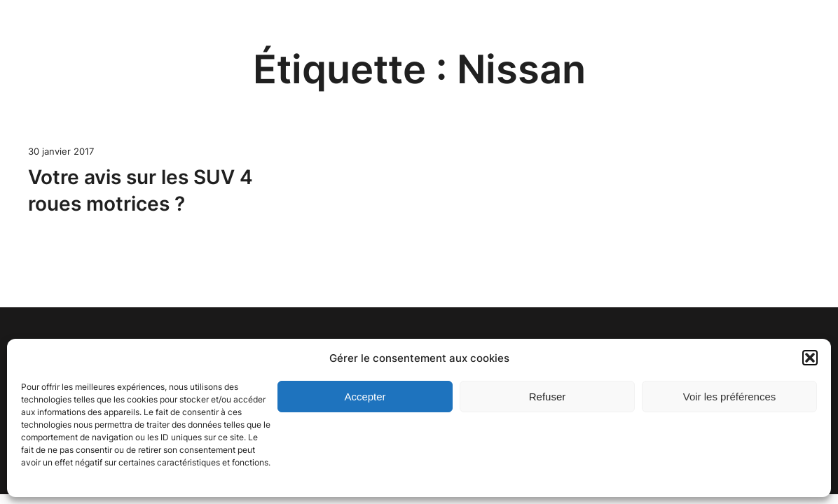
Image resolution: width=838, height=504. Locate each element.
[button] (810, 358)
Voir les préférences (730, 397)
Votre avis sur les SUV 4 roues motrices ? (140, 190)
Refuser (548, 397)
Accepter (365, 397)
